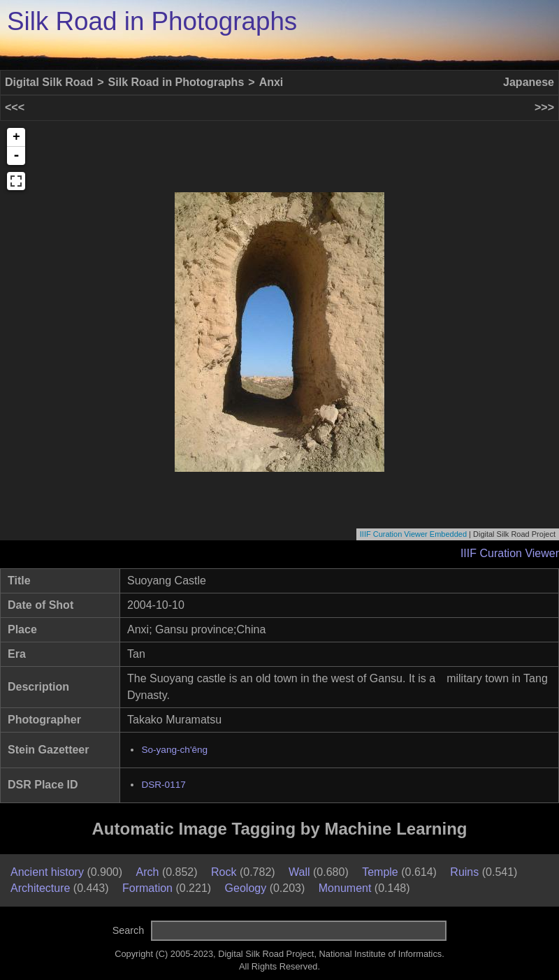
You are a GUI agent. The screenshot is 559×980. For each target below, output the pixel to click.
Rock (224, 872)
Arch (148, 872)
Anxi (271, 82)
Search (129, 930)
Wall (299, 872)
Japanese (529, 82)
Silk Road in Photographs (152, 21)
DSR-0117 (163, 785)
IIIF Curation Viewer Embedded (413, 534)
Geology (246, 888)
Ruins (464, 872)
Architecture (40, 888)
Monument (345, 888)
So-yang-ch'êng (174, 750)
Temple (380, 872)
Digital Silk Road (49, 82)
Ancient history (47, 872)
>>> (544, 107)
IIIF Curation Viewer (510, 553)
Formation (147, 888)
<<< (15, 107)
